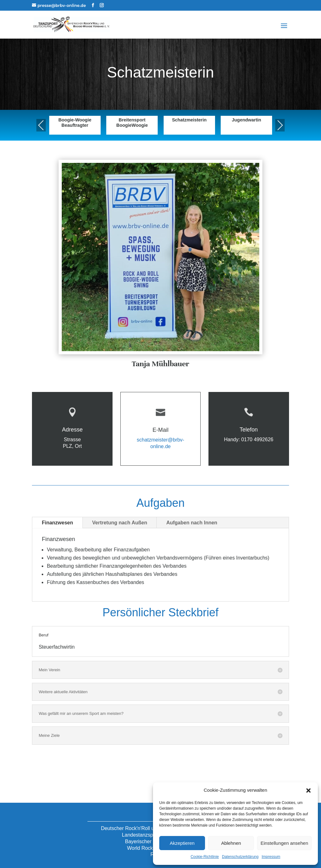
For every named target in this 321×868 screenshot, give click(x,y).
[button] (308, 790)
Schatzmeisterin (189, 120)
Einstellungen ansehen (284, 843)
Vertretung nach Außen (120, 523)
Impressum (271, 857)
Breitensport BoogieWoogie (132, 123)
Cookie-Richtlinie (205, 857)
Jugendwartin (247, 120)
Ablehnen (231, 843)
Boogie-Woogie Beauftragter (75, 123)
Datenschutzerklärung (240, 857)
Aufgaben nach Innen (192, 523)
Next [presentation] (280, 125)
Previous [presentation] (41, 125)
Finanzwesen (57, 523)
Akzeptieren (182, 843)
